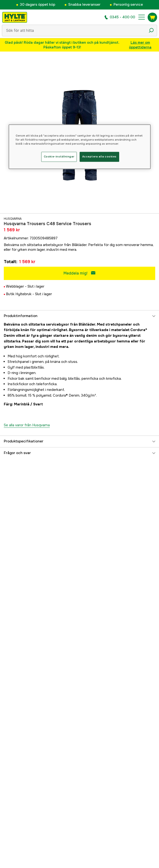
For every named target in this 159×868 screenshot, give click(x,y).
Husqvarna (13, 219)
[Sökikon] (151, 30)
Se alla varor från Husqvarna (27, 425)
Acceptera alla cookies (100, 157)
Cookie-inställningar (59, 157)
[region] (80, 147)
